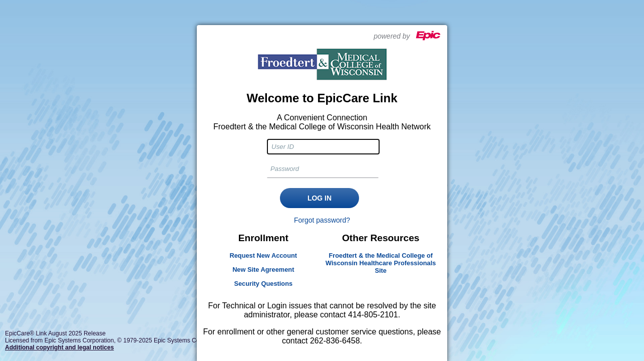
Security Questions (263, 284)
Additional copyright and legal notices (59, 347)
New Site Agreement (263, 269)
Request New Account (263, 255)
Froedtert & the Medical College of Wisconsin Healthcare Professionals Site (381, 263)
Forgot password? (322, 220)
